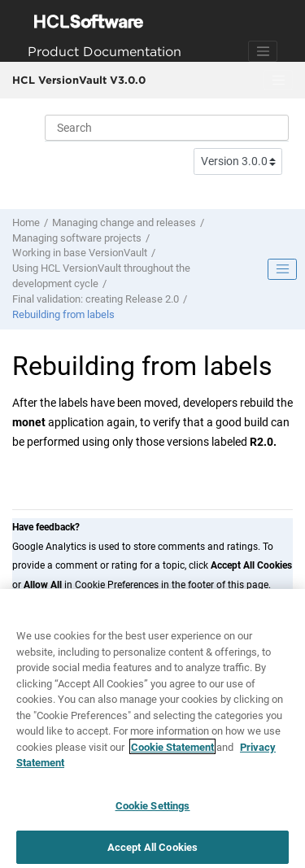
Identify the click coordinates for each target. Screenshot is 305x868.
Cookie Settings (153, 810)
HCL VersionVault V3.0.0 (79, 80)
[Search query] (167, 128)
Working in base (80, 253)
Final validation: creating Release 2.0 (96, 299)
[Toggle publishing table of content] (282, 269)
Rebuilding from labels (63, 314)
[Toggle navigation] (263, 51)
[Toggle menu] (278, 81)
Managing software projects (77, 238)
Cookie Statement (172, 751)
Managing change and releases (124, 222)
